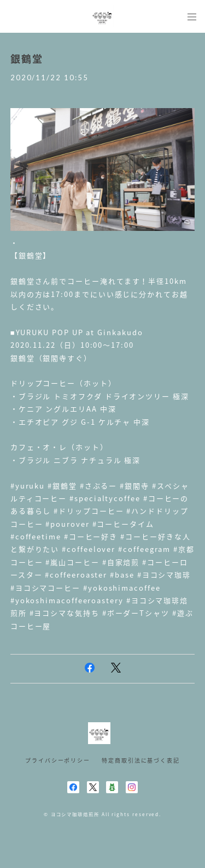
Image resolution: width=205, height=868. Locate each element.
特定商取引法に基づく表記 (141, 760)
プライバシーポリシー (58, 760)
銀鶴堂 (27, 59)
